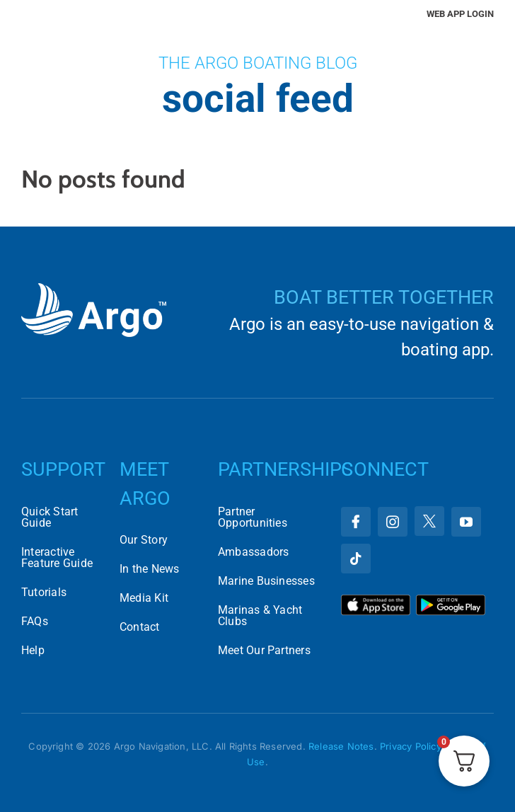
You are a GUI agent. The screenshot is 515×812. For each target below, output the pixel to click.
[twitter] (429, 521)
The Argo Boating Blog (258, 63)
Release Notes (341, 746)
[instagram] (393, 522)
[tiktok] (356, 559)
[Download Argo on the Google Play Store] (451, 600)
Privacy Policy (410, 746)
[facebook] (356, 522)
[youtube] (466, 522)
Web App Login (460, 14)
